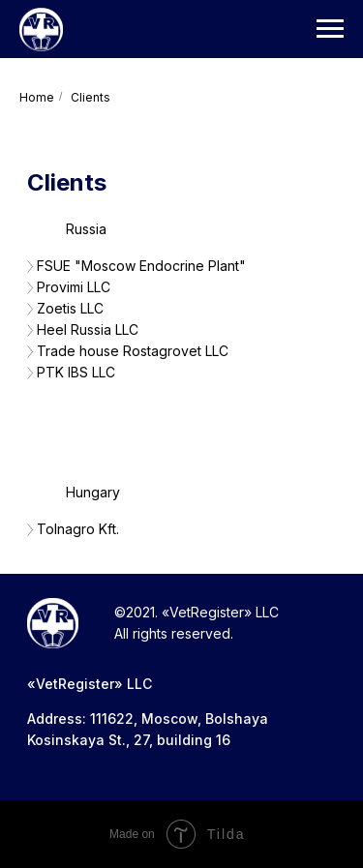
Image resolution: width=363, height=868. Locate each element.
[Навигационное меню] (330, 29)
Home (37, 97)
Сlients (91, 97)
